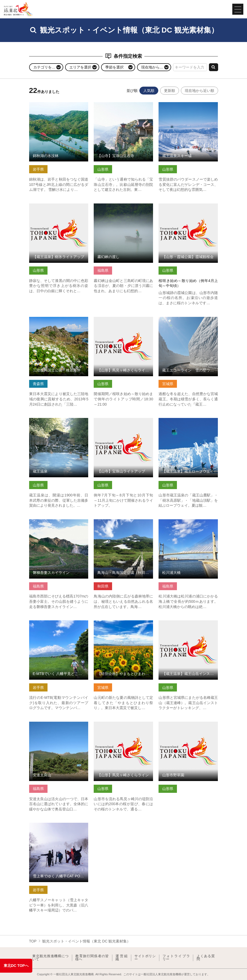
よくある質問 (206, 958)
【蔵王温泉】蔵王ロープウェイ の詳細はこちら (188, 422)
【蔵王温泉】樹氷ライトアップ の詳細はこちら (59, 208)
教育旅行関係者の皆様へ (92, 958)
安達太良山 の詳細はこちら (52, 724)
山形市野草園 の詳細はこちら (183, 724)
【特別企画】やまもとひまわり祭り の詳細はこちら (123, 625)
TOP (33, 941)
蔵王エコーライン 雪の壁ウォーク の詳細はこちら (188, 321)
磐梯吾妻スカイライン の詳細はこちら (59, 524)
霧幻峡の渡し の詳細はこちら (118, 206)
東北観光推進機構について (50, 958)
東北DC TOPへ (16, 966)
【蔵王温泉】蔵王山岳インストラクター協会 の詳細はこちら (188, 625)
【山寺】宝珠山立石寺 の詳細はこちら (123, 106)
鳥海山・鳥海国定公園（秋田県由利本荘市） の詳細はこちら (123, 524)
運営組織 (122, 958)
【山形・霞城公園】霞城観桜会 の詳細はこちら (188, 208)
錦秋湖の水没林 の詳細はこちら (55, 104)
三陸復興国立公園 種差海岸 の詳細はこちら (59, 321)
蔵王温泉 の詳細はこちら (50, 420)
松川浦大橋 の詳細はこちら (181, 521)
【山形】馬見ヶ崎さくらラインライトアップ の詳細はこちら (123, 321)
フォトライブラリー (176, 958)
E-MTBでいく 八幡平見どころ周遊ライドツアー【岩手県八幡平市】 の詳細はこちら (59, 627)
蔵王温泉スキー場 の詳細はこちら (187, 104)
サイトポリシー (145, 958)
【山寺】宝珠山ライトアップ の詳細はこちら (123, 422)
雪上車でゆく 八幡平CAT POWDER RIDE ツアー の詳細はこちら (59, 827)
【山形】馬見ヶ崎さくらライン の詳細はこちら (123, 726)
